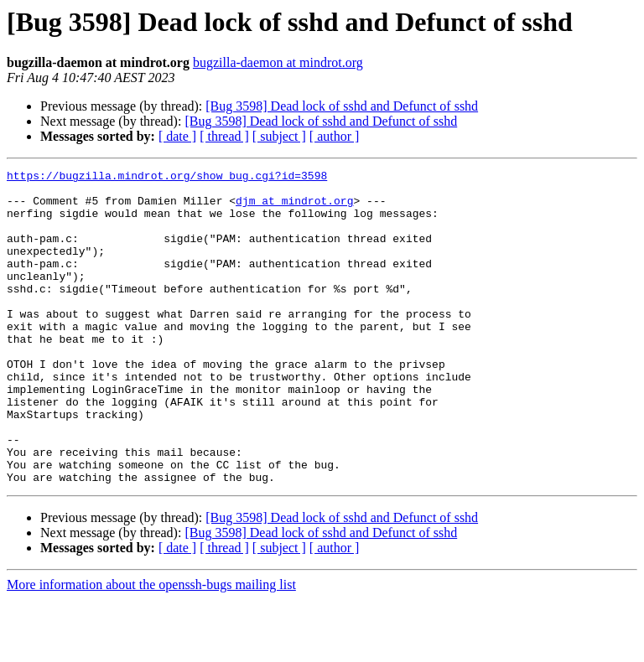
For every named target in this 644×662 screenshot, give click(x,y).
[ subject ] (279, 136)
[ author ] (335, 136)
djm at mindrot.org (294, 208)
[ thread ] (224, 136)
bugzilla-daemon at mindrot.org (278, 62)
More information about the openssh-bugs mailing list (151, 647)
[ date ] (177, 136)
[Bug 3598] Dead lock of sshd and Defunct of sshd (342, 106)
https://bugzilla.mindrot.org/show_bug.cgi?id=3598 (167, 178)
